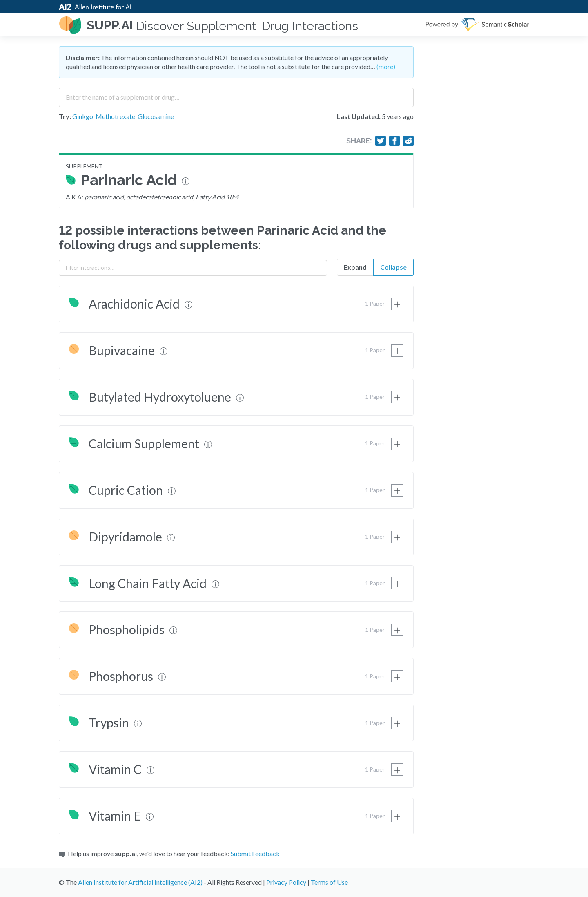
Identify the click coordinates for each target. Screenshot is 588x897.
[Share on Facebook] (394, 141)
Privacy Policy (286, 882)
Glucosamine (156, 116)
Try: (65, 116)
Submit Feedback (255, 853)
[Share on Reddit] (408, 141)
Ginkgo (83, 116)
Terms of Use (329, 882)
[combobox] (236, 94)
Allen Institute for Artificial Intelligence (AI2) (140, 882)
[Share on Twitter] (381, 141)
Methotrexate (115, 116)
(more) (386, 66)
